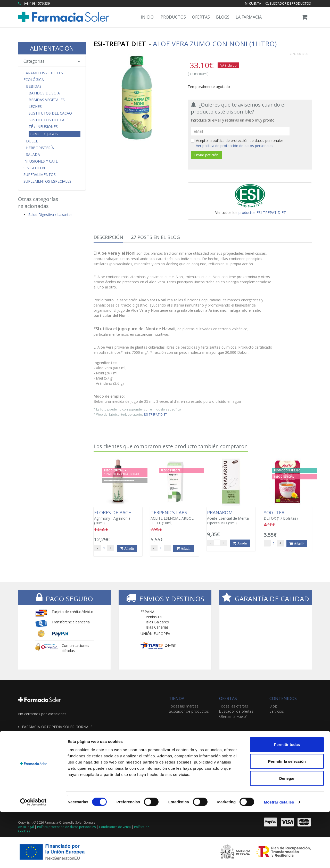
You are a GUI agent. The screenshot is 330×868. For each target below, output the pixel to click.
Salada (33, 155)
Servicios (277, 711)
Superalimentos (40, 175)
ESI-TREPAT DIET (155, 414)
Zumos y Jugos (44, 134)
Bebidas (34, 86)
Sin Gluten (34, 168)
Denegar (287, 834)
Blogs (223, 17)
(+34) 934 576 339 (37, 3)
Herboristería (40, 148)
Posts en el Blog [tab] (155, 237)
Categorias (52, 61)
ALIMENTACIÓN (52, 48)
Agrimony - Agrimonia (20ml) (118, 518)
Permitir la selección (287, 817)
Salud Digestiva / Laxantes (50, 215)
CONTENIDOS (283, 698)
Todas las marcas (184, 706)
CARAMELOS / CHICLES (43, 73)
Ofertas (201, 17)
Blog (273, 706)
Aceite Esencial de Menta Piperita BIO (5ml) (231, 518)
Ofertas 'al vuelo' (233, 716)
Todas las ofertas (234, 706)
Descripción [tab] (108, 237)
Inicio (147, 17)
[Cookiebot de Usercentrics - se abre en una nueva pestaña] (33, 858)
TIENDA (177, 698)
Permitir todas (287, 800)
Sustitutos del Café (49, 120)
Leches (35, 107)
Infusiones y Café (41, 161)
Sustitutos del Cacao (50, 113)
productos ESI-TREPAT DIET (262, 212)
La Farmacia (249, 17)
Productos (173, 17)
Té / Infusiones (43, 127)
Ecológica (34, 80)
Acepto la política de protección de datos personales (237, 143)
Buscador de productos (288, 3)
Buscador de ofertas (236, 711)
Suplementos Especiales (47, 181)
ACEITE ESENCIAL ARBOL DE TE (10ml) (174, 518)
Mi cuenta (253, 3)
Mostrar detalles (279, 858)
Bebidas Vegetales (47, 100)
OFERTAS (228, 698)
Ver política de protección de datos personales (235, 146)
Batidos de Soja (44, 93)
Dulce (32, 141)
